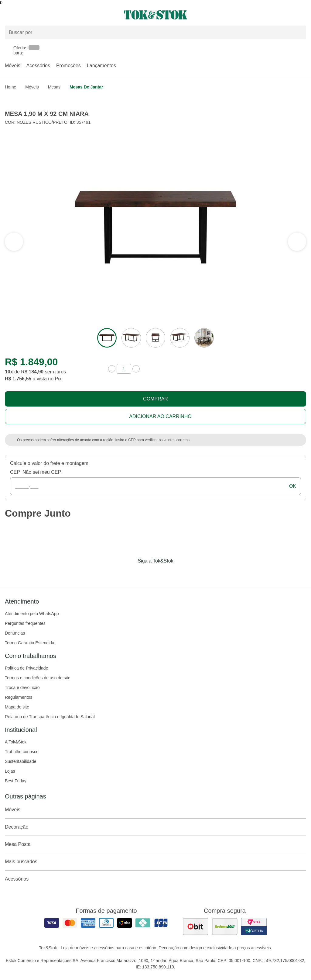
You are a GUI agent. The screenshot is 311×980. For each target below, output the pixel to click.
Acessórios (38, 66)
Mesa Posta (155, 844)
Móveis (13, 66)
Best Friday (16, 781)
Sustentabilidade (21, 761)
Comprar (155, 399)
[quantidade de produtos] (124, 369)
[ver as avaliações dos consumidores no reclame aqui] (225, 926)
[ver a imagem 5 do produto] (204, 338)
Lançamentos (101, 66)
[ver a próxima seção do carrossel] (14, 242)
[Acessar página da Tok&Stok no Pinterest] (164, 573)
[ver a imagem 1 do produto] (107, 338)
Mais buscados (155, 862)
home (10, 87)
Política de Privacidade (26, 668)
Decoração (155, 827)
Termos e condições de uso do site (38, 678)
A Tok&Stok (16, 742)
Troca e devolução (22, 687)
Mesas (54, 87)
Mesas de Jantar (86, 87)
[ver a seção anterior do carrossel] (297, 242)
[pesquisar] (299, 33)
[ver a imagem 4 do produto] (180, 338)
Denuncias (15, 633)
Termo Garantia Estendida (30, 643)
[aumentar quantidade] (136, 369)
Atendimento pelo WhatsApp (32, 614)
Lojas (10, 771)
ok (293, 486)
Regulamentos (19, 697)
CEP (15, 472)
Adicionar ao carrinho (160, 416)
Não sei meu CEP (42, 472)
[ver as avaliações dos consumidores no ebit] (196, 926)
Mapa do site (17, 707)
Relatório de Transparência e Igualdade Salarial (50, 717)
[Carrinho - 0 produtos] (302, 15)
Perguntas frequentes (25, 623)
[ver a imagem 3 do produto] (155, 338)
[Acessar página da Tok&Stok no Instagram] (147, 573)
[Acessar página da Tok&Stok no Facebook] (130, 573)
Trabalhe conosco (22, 752)
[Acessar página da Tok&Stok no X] (181, 573)
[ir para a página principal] (155, 15)
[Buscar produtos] (155, 32)
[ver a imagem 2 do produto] (131, 338)
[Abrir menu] (52, 15)
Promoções (68, 66)
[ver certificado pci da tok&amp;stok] (254, 926)
